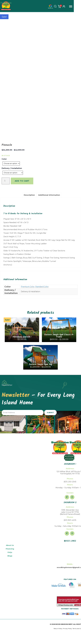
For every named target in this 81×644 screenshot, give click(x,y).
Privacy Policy (67, 629)
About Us (10, 545)
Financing (10, 549)
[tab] (29, 195)
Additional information (49, 195)
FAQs (10, 552)
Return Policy (58, 629)
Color (4, 159)
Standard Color (42, 287)
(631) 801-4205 (70, 520)
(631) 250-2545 (70, 482)
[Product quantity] (6, 181)
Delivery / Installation (12, 168)
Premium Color (28, 287)
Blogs (10, 556)
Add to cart (22, 181)
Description (29, 195)
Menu (78, 6)
